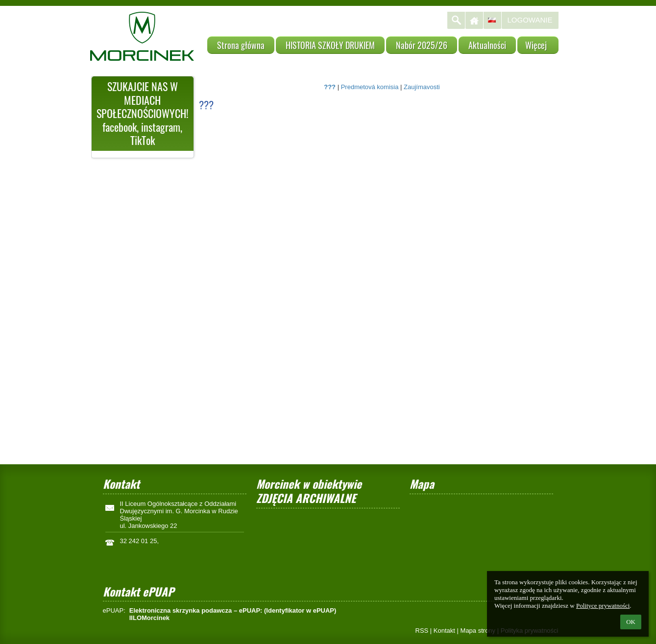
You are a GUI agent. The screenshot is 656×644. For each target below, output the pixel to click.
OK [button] (631, 622)
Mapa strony (478, 631)
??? (330, 87)
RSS (422, 631)
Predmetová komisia (370, 87)
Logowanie (530, 20)
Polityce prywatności (603, 606)
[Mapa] (481, 538)
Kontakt (444, 631)
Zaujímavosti (422, 87)
